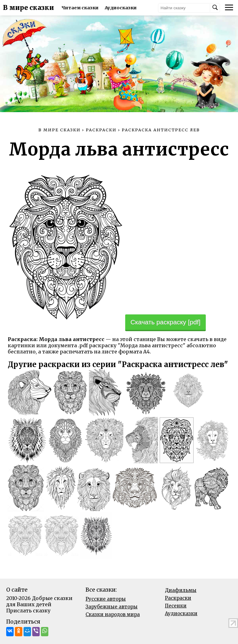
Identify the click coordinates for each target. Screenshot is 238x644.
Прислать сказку (28, 611)
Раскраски (178, 598)
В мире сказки (29, 8)
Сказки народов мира (113, 614)
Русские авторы (106, 599)
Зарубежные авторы (112, 607)
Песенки (176, 606)
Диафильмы (181, 590)
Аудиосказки (121, 8)
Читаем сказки (80, 8)
